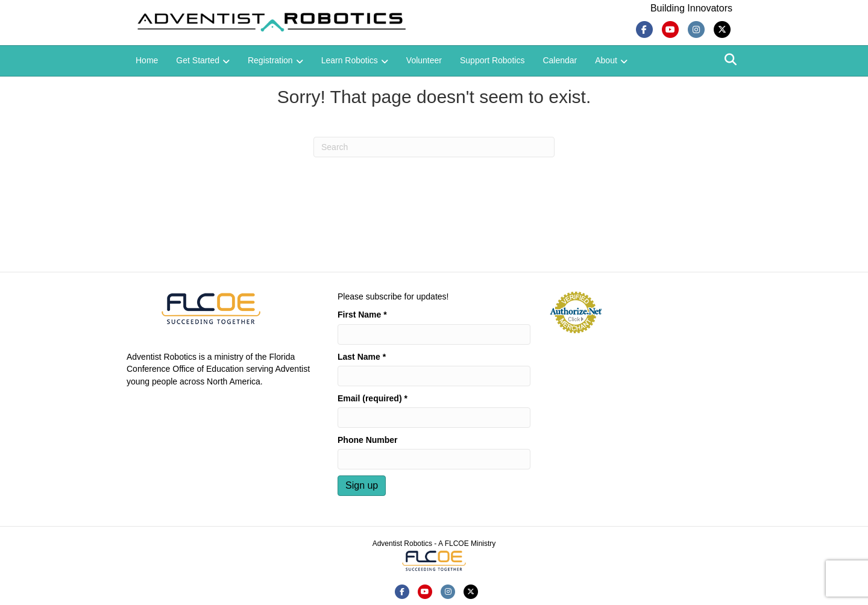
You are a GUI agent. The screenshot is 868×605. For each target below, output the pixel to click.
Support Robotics (492, 60)
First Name (362, 315)
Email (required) (373, 398)
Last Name (362, 357)
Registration (270, 60)
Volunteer (424, 60)
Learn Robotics (350, 60)
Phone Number (368, 440)
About (606, 60)
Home (147, 60)
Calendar (560, 60)
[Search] (731, 60)
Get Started (198, 60)
